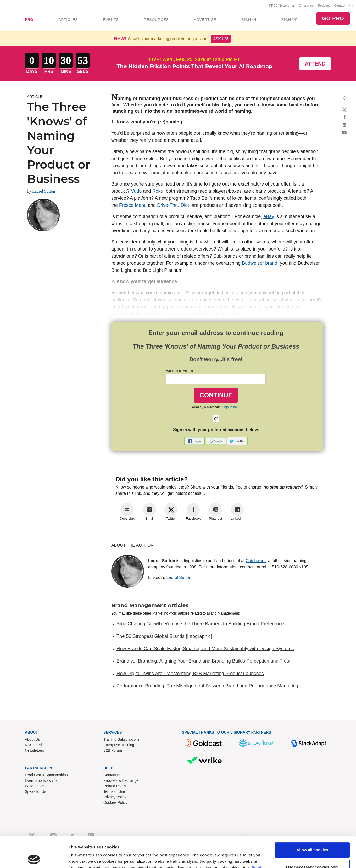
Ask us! (221, 39)
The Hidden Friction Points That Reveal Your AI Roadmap (195, 66)
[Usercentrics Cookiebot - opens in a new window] (34, 791)
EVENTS (111, 20)
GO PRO (333, 18)
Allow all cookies (312, 752)
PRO (29, 20)
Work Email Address (180, 371)
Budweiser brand (260, 263)
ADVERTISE (205, 20)
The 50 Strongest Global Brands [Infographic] (164, 636)
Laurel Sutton (44, 191)
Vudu (136, 191)
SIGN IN (249, 20)
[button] (195, 441)
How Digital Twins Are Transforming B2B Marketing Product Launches (190, 674)
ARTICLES (68, 20)
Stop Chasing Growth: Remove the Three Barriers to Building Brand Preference (200, 624)
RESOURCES (156, 20)
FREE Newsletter (282, 6)
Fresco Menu (133, 205)
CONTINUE (216, 395)
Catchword (256, 561)
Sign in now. (231, 407)
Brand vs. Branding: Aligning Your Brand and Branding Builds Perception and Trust (203, 661)
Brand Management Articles (150, 605)
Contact (340, 6)
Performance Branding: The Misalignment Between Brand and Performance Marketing (207, 686)
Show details (81, 791)
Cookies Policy (115, 802)
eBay (269, 216)
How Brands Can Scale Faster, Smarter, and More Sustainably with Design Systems (205, 649)
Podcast (324, 6)
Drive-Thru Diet (173, 205)
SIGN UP (290, 20)
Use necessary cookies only (312, 769)
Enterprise (306, 6)
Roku (158, 191)
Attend (315, 64)
